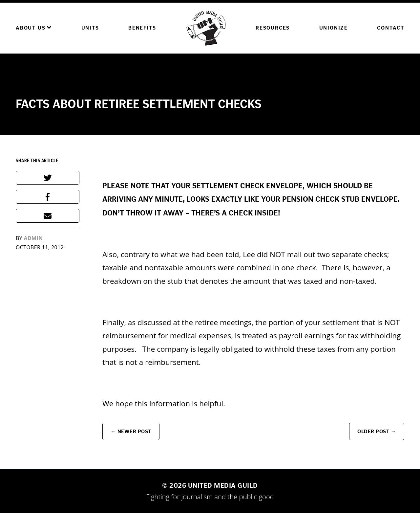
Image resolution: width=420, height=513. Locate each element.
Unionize (334, 28)
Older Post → (377, 431)
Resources (273, 28)
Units (90, 28)
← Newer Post (131, 431)
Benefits (142, 28)
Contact (391, 28)
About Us (34, 28)
